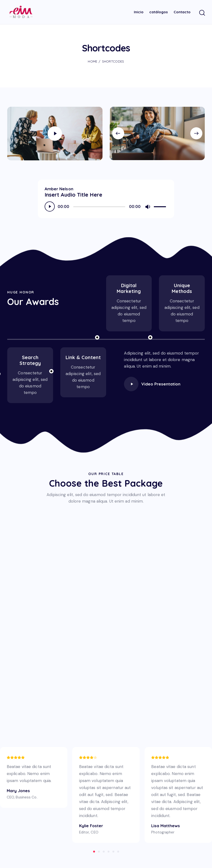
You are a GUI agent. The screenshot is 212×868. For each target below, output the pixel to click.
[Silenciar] (148, 206)
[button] (121, 132)
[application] (106, 205)
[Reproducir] (50, 205)
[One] (106, 655)
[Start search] (202, 12)
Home (92, 60)
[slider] (99, 206)
